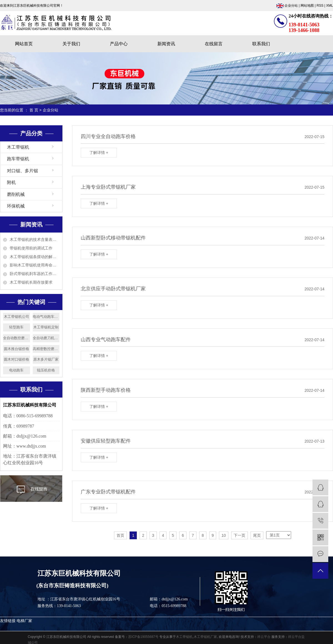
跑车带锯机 (18, 159)
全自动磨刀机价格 (46, 338)
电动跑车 (16, 370)
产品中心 (119, 44)
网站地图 (307, 6)
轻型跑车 (16, 327)
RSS (320, 6)
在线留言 (214, 44)
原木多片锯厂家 (46, 359)
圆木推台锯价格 (17, 349)
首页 (120, 535)
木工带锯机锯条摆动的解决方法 (35, 257)
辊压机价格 (46, 370)
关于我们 (71, 44)
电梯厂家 (24, 621)
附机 (11, 182)
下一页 (239, 535)
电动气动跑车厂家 (46, 317)
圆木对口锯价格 (17, 359)
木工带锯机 (18, 147)
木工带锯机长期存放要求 (31, 282)
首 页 (34, 110)
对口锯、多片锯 (22, 171)
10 (224, 535)
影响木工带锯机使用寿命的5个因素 (35, 265)
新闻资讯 (166, 44)
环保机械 (16, 206)
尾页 (257, 535)
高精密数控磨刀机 (46, 349)
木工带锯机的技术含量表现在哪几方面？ (35, 239)
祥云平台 (264, 637)
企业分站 (291, 6)
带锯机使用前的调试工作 (31, 248)
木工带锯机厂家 (205, 637)
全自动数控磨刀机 (17, 338)
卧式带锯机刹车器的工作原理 (35, 274)
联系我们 (261, 44)
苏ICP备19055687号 (143, 637)
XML (330, 6)
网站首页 (24, 44)
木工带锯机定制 (46, 327)
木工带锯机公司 (17, 317)
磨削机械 (16, 194)
